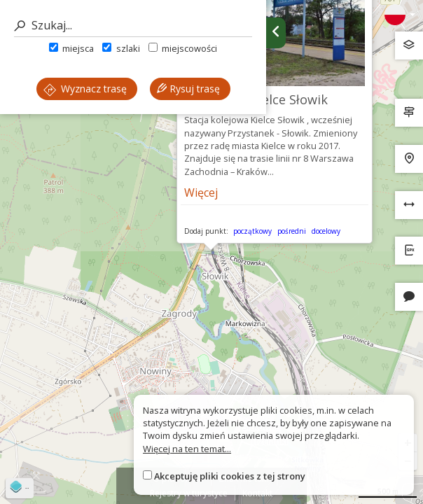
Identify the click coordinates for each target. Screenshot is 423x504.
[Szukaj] (133, 26)
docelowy (326, 231)
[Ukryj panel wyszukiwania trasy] (276, 33)
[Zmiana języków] (400, 15)
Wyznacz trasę (85, 89)
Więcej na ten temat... (187, 449)
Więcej (201, 192)
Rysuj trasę (188, 89)
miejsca (71, 48)
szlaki (121, 48)
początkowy (252, 231)
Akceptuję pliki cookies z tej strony (230, 476)
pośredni (292, 231)
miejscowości (183, 48)
